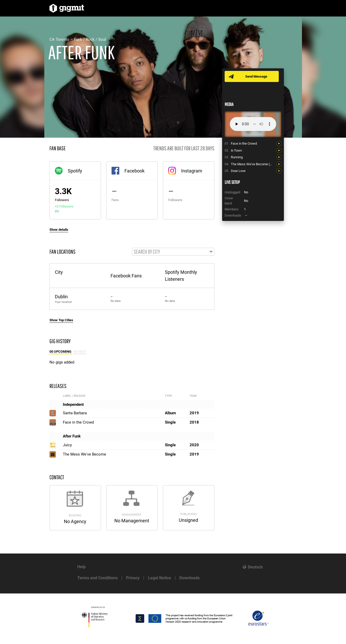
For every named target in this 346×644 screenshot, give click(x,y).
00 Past (80, 352)
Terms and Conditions (98, 578)
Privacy (133, 578)
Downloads (189, 578)
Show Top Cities (61, 320)
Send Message (256, 76)
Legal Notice (159, 578)
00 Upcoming (61, 352)
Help (82, 567)
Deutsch (255, 567)
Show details (59, 230)
